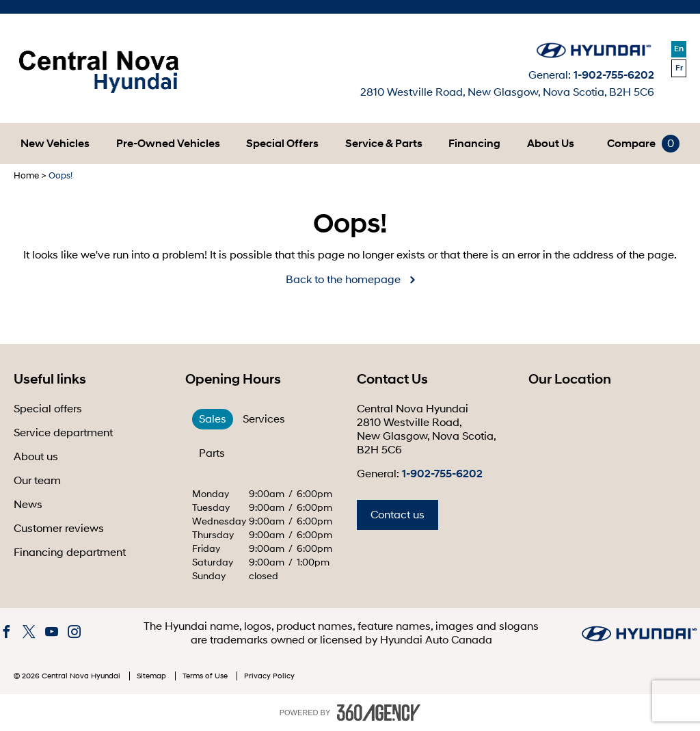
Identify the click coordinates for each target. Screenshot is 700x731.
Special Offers (282, 144)
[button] (55, 144)
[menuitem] (55, 144)
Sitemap (152, 676)
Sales (213, 419)
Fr (679, 68)
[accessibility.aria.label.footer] (379, 713)
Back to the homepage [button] (343, 280)
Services (264, 419)
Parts (212, 453)
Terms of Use (206, 676)
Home (26, 176)
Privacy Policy (269, 676)
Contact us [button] (398, 515)
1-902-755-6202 (614, 75)
